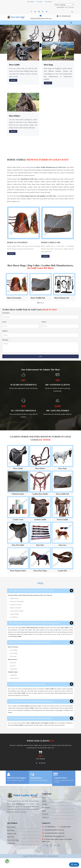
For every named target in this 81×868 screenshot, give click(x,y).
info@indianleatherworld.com (41, 18)
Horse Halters (48, 2)
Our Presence (46, 808)
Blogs (44, 811)
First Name (6, 313)
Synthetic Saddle (40, 520)
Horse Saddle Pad (51, 242)
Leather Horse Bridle (40, 494)
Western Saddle (62, 520)
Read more (13, 80)
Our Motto (45, 814)
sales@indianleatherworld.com (55, 833)
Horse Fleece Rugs (40, 571)
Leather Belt (62, 571)
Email (5, 322)
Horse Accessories (17, 242)
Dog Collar (40, 545)
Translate (69, 7)
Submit (40, 356)
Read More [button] (11, 254)
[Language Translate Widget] (64, 5)
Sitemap (45, 804)
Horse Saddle (31, 2)
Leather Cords (18, 520)
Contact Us (45, 817)
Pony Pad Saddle (18, 545)
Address (5, 331)
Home (44, 798)
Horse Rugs (39, 2)
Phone (44, 322)
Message (6, 340)
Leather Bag (11, 843)
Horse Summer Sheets (18, 571)
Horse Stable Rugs (13, 840)
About (44, 801)
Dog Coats (62, 545)
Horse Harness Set (62, 298)
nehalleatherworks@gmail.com (55, 836)
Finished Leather (18, 494)
